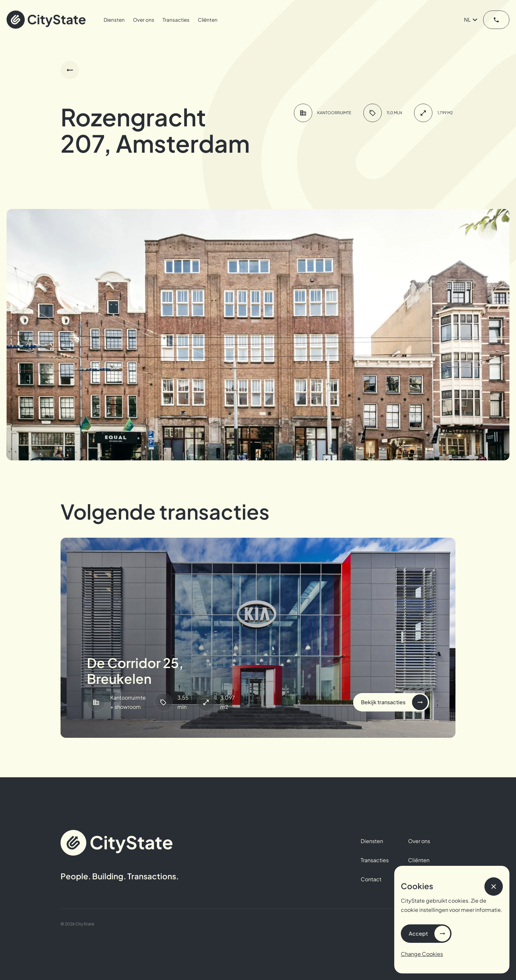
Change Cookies (422, 954)
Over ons (144, 20)
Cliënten (208, 20)
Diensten (114, 20)
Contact (371, 879)
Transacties (176, 20)
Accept (418, 933)
